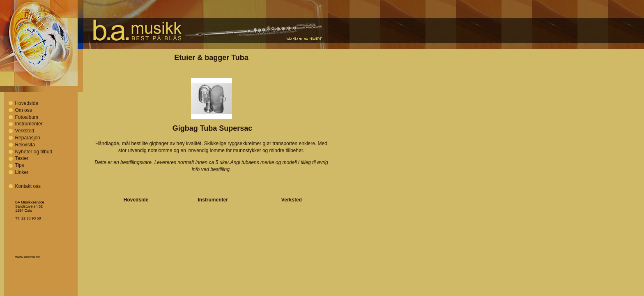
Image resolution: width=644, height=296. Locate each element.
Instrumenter (29, 124)
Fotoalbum (26, 117)
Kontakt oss (28, 186)
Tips (19, 165)
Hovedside (26, 103)
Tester (22, 158)
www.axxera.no (28, 257)
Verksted (24, 131)
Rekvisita (25, 145)
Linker (22, 172)
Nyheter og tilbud (33, 152)
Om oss (23, 110)
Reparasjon (27, 138)
